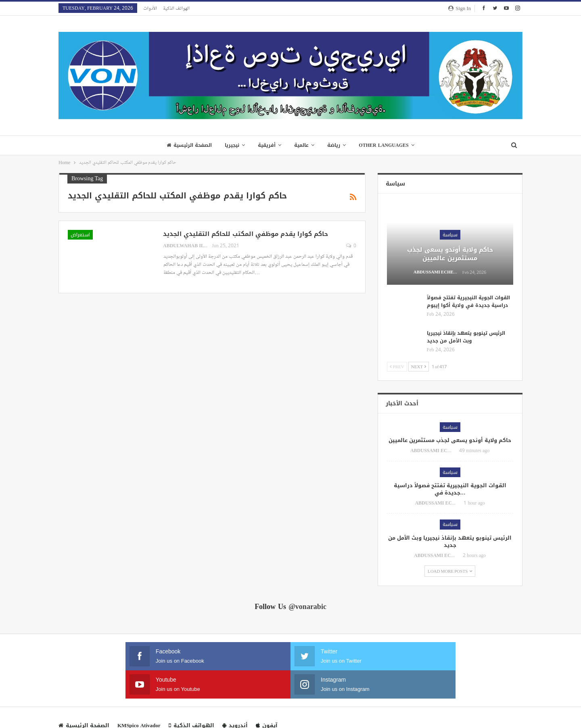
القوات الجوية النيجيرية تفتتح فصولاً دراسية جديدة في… (450, 489)
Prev (397, 366)
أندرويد (235, 697)
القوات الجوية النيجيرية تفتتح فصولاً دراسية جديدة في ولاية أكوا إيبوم (468, 301)
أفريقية (266, 145)
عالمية (302, 145)
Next (419, 366)
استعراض (80, 235)
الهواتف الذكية (176, 8)
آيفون (267, 697)
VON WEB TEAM (502, 715)
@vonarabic (307, 607)
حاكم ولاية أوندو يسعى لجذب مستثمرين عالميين (450, 254)
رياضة (336, 145)
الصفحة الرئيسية (186, 145)
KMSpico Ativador (139, 697)
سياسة (450, 235)
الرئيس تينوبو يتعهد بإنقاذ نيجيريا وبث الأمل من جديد (466, 337)
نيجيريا (230, 145)
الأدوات (150, 8)
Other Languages (387, 145)
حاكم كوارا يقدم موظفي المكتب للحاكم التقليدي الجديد (246, 234)
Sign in (460, 8)
